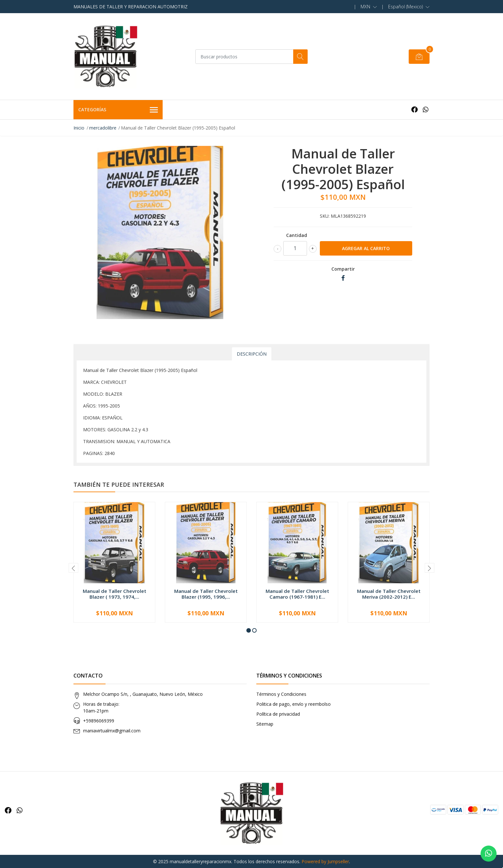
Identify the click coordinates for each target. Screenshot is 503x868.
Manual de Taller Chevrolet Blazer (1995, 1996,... (206, 594)
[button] (369, 7)
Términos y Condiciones (281, 694)
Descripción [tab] (252, 354)
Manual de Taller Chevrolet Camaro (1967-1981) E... (297, 594)
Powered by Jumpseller (325, 861)
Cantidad (297, 235)
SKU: (325, 216)
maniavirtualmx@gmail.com (112, 731)
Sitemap (265, 724)
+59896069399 (99, 721)
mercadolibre (103, 128)
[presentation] (73, 568)
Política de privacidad (278, 714)
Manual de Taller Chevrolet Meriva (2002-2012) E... (389, 594)
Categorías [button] (118, 110)
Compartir (343, 269)
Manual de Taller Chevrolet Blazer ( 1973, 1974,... (115, 594)
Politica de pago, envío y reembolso (294, 704)
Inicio (79, 128)
